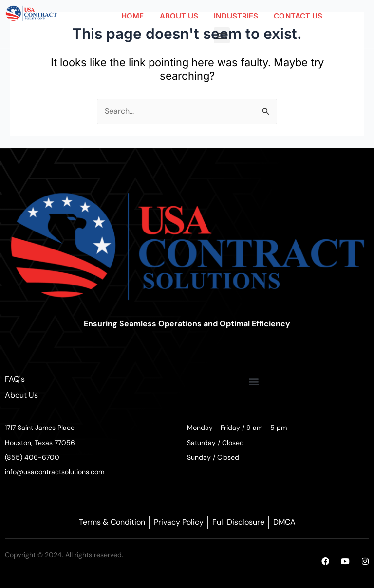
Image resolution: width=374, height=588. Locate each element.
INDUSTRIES (236, 16)
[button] (222, 35)
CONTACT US (298, 16)
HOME (132, 16)
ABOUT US (179, 16)
